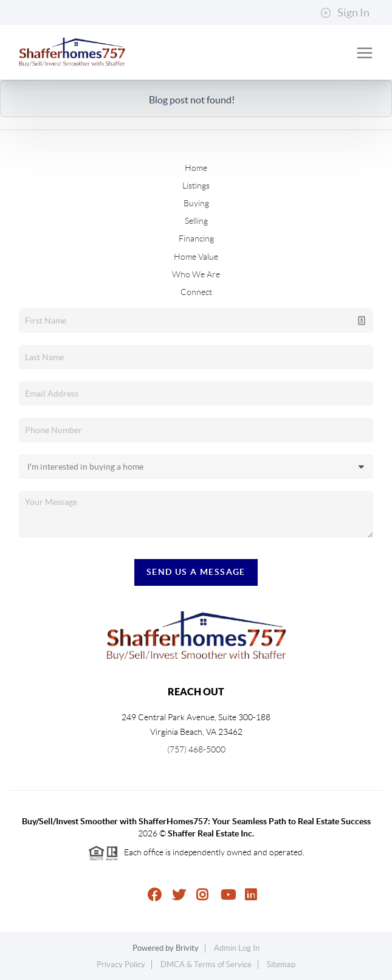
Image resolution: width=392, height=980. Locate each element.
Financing (196, 238)
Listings (196, 186)
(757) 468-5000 (196, 749)
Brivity (187, 948)
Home (196, 168)
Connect (196, 292)
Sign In (345, 13)
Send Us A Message (196, 572)
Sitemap (281, 964)
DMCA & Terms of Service (206, 964)
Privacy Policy (121, 964)
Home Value (196, 257)
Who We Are (196, 274)
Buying (196, 203)
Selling (196, 221)
